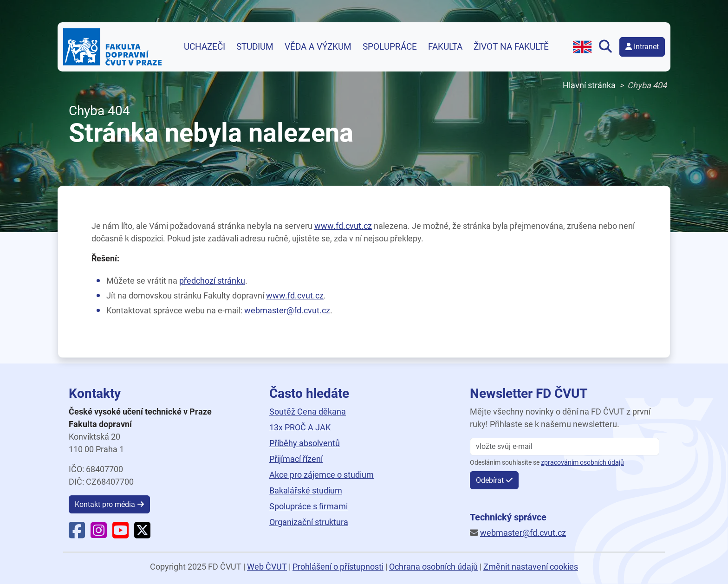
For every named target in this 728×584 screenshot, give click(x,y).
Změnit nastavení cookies (531, 567)
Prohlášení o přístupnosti (338, 567)
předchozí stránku (212, 281)
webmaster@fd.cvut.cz (287, 310)
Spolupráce (390, 47)
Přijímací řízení (296, 459)
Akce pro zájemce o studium (322, 475)
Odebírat (490, 480)
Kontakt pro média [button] (105, 504)
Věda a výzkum (318, 47)
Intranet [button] (642, 47)
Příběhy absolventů (305, 443)
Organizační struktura (309, 522)
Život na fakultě (511, 47)
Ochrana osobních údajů (433, 567)
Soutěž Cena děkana (308, 412)
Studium (255, 47)
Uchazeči (205, 47)
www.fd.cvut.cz (343, 226)
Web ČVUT (267, 567)
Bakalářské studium (306, 490)
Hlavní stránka (589, 85)
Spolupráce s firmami (309, 506)
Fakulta (445, 47)
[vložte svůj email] (565, 447)
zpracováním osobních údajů (582, 463)
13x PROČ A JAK (300, 427)
